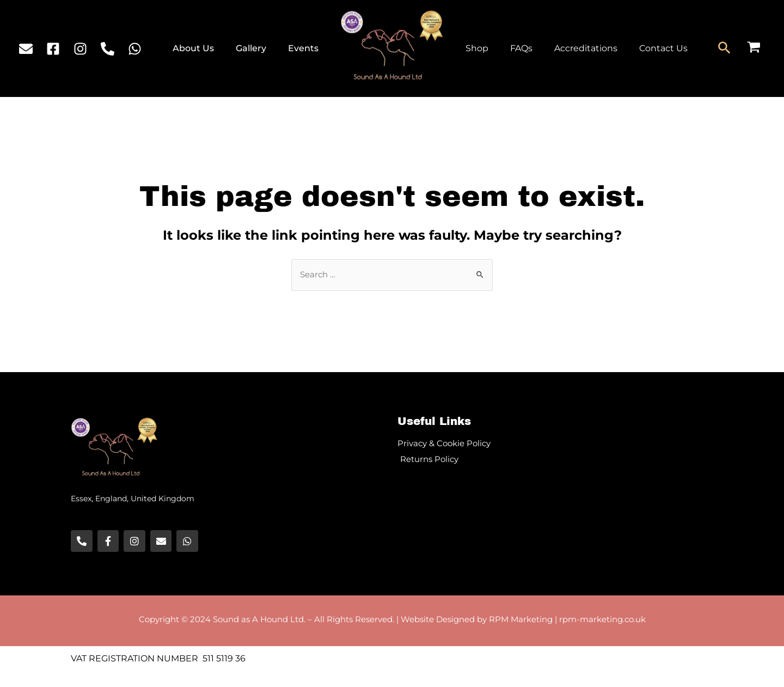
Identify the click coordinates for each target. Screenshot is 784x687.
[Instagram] (80, 49)
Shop (475, 48)
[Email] (26, 49)
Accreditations (575, 48)
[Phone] (108, 49)
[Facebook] (53, 49)
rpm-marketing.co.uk (602, 620)
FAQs (515, 48)
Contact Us (648, 48)
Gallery (259, 48)
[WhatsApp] (135, 49)
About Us (207, 48)
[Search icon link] (725, 48)
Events (306, 48)
